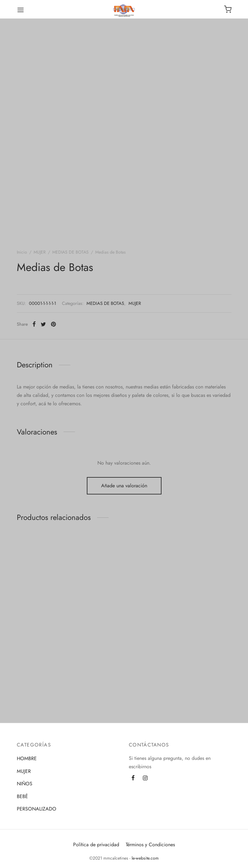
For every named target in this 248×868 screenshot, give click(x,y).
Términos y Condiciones (150, 845)
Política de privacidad (96, 845)
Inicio (22, 252)
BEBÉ (22, 796)
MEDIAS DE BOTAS (70, 252)
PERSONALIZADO (37, 809)
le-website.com (145, 858)
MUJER (40, 252)
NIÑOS (25, 784)
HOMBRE (27, 758)
